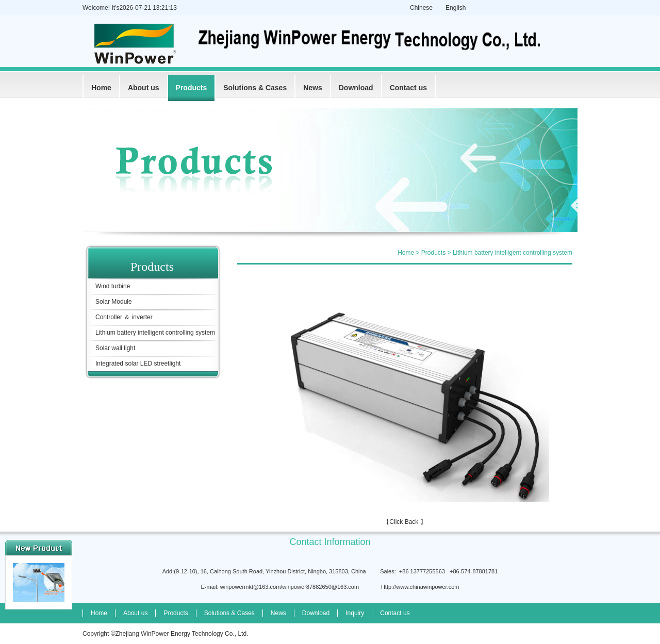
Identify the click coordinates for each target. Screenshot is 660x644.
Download (356, 88)
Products (192, 88)
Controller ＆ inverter (124, 317)
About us (144, 88)
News (313, 88)
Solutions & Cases (255, 88)
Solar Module (114, 302)
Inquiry (355, 613)
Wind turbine (113, 286)
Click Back (404, 522)
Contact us (408, 88)
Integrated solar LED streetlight (138, 364)
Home (101, 88)
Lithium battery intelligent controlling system (155, 333)
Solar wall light (115, 348)
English (456, 8)
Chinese (421, 8)
